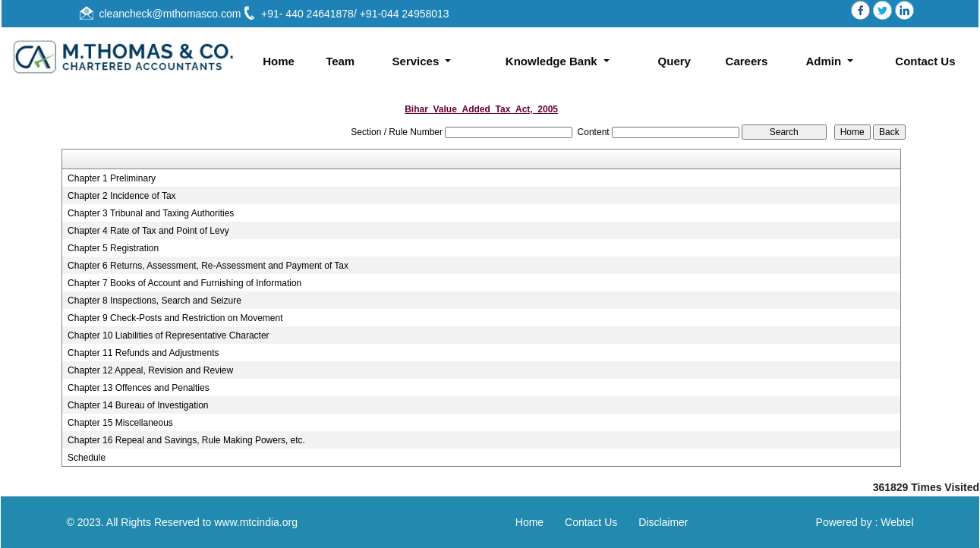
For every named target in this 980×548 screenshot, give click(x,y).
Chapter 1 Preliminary (112, 178)
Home (279, 61)
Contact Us (925, 61)
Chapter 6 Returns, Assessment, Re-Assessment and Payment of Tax (208, 266)
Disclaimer (663, 522)
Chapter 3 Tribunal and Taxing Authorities (151, 213)
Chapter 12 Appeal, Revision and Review (150, 370)
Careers (747, 61)
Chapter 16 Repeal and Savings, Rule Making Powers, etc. (186, 440)
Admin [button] (825, 61)
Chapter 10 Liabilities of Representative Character (168, 335)
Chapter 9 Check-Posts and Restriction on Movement (175, 318)
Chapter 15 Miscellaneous (120, 423)
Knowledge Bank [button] (553, 61)
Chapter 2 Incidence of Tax (122, 196)
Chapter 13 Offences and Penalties (139, 388)
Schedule (87, 458)
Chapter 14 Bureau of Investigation (138, 405)
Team (340, 61)
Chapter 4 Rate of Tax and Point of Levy (148, 231)
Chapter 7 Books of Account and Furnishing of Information (184, 283)
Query (674, 61)
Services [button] (418, 61)
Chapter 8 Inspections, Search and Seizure (154, 301)
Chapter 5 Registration (113, 248)
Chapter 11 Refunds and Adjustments (143, 353)
